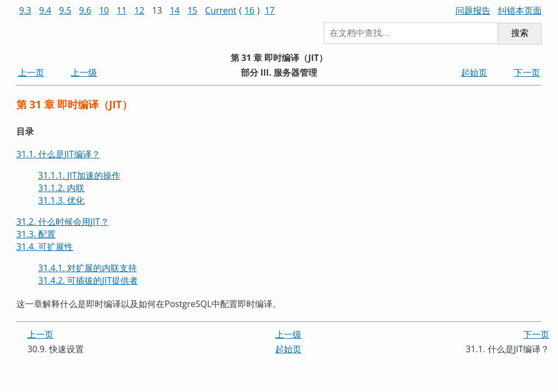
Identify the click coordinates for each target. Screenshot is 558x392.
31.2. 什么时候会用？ (63, 222)
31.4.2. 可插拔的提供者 (88, 280)
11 (122, 10)
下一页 (527, 72)
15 (192, 10)
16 (250, 10)
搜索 (520, 33)
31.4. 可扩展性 (45, 247)
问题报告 (473, 10)
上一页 (31, 72)
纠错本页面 (520, 10)
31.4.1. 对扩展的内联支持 (87, 268)
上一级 (84, 72)
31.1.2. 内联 (61, 188)
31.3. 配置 (36, 234)
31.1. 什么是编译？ (58, 154)
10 (104, 10)
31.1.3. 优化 (61, 200)
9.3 (25, 10)
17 (270, 10)
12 (139, 10)
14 (174, 10)
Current (220, 10)
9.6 (85, 10)
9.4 (46, 10)
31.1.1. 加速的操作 (79, 175)
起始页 (474, 72)
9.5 (65, 10)
